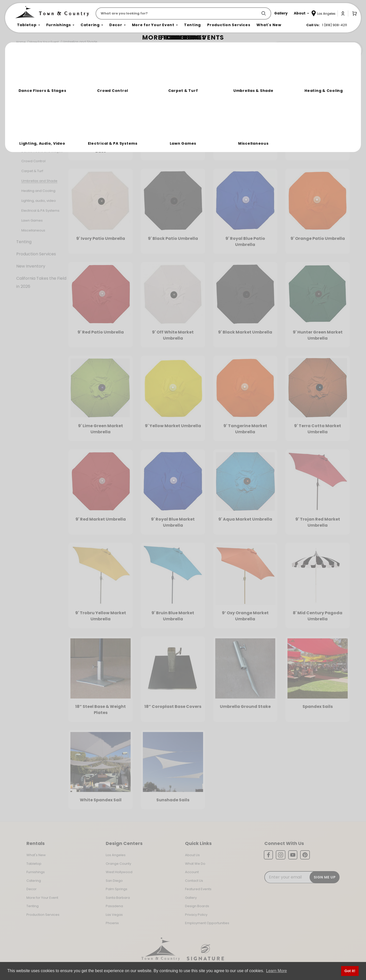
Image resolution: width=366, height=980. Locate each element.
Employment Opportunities (207, 923)
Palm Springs (117, 889)
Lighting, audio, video (39, 201)
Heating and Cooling (38, 191)
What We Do (195, 864)
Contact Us (194, 881)
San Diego (114, 881)
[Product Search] (178, 13)
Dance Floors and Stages (42, 151)
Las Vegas (114, 915)
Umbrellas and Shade (80, 42)
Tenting (24, 242)
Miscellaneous (33, 230)
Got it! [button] (350, 971)
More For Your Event (44, 42)
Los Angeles (116, 855)
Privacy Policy (196, 915)
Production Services (36, 254)
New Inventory (31, 266)
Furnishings (27, 103)
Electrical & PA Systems (40, 211)
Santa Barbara (118, 898)
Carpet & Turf (32, 171)
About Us (192, 855)
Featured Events (198, 889)
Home (21, 42)
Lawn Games (32, 220)
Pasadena (114, 906)
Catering (25, 115)
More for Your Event (42, 898)
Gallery (191, 898)
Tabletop (26, 91)
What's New (36, 855)
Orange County (118, 864)
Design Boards (197, 906)
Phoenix (112, 923)
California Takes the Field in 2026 (41, 282)
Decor (22, 128)
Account (192, 872)
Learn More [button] (277, 971)
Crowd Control (33, 161)
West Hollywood (119, 872)
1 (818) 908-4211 (334, 25)
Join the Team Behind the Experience (317, 50)
